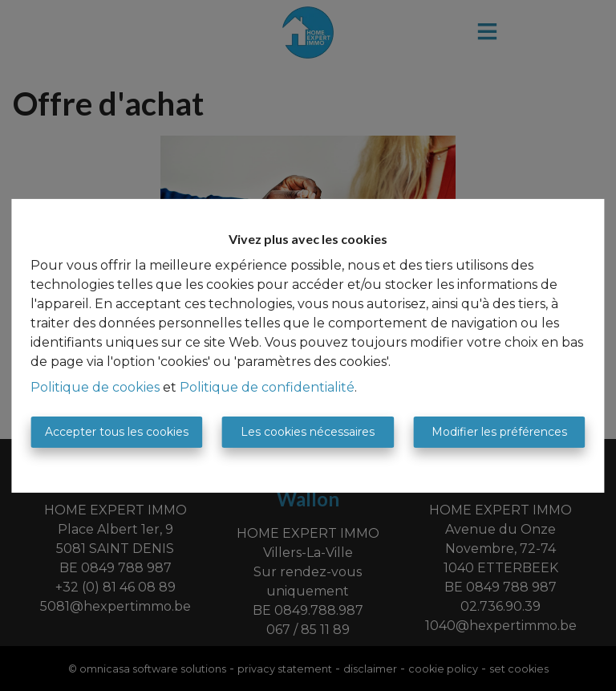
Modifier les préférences (499, 432)
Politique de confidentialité (267, 387)
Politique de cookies (95, 387)
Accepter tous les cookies (117, 432)
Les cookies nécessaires (308, 432)
